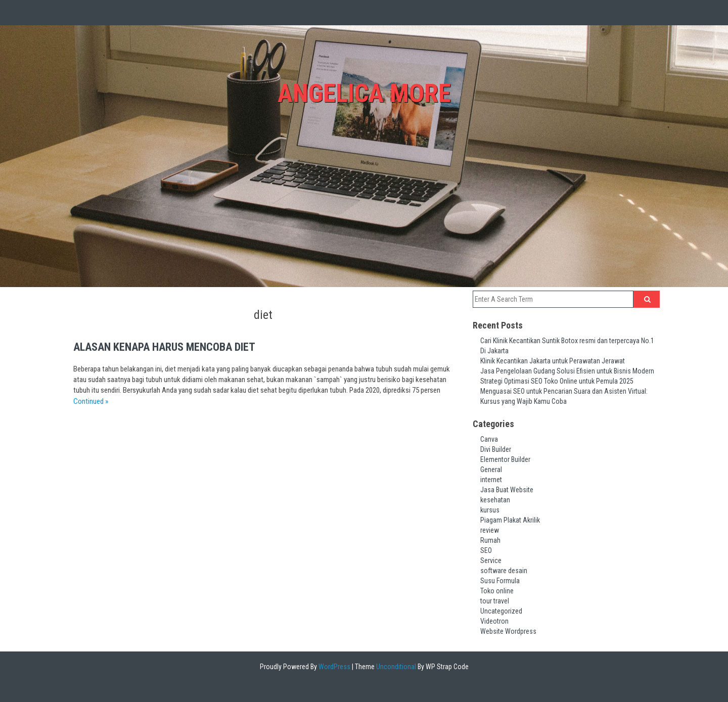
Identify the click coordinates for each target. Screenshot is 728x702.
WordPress (334, 667)
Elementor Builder (505, 459)
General (491, 470)
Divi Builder (496, 449)
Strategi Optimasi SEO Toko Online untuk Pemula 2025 (557, 381)
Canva (489, 439)
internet (491, 480)
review (490, 530)
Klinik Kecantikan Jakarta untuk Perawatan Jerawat (553, 361)
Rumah (490, 540)
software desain (504, 571)
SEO (486, 550)
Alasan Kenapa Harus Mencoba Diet (164, 347)
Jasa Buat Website (507, 490)
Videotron (494, 621)
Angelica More (364, 93)
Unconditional (395, 667)
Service (491, 560)
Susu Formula (500, 581)
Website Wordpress (508, 631)
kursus (490, 510)
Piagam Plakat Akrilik (510, 520)
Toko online (497, 591)
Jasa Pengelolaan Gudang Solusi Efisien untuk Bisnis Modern (567, 371)
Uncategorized (501, 611)
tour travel (495, 601)
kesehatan (495, 500)
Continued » (91, 401)
